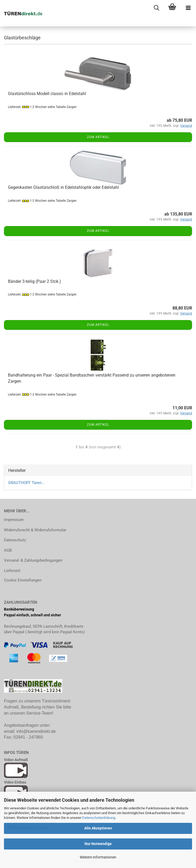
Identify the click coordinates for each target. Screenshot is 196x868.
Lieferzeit (12, 571)
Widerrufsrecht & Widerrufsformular (35, 530)
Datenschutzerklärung (99, 818)
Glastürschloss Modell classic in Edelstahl (47, 94)
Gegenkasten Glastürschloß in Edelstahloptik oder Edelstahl (63, 187)
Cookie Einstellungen (23, 580)
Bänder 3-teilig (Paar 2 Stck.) (34, 281)
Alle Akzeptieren (98, 828)
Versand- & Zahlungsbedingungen (33, 560)
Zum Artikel (98, 137)
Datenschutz (15, 540)
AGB (8, 550)
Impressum (14, 520)
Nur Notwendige (98, 844)
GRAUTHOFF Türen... (26, 483)
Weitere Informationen (98, 857)
